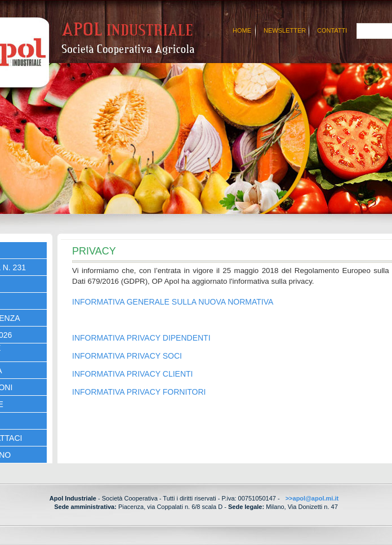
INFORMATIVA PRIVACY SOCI (127, 356)
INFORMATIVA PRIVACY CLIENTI (132, 374)
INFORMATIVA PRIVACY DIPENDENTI (141, 338)
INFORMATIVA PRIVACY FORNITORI (139, 392)
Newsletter (285, 30)
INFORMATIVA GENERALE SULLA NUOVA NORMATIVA (173, 302)
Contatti (332, 30)
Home (242, 30)
